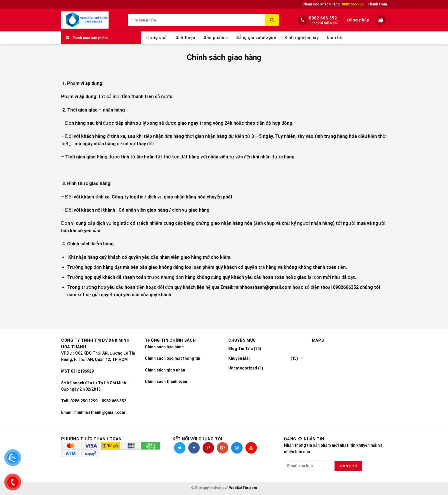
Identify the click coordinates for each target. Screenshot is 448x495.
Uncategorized (243, 368)
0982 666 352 (323, 18)
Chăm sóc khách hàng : (333, 4)
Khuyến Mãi (239, 358)
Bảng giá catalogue (256, 38)
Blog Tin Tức (241, 349)
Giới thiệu (185, 38)
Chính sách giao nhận (165, 370)
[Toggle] (301, 358)
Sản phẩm (216, 38)
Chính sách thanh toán (166, 381)
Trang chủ (156, 38)
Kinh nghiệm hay (301, 38)
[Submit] (272, 20)
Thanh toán (377, 4)
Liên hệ (335, 38)
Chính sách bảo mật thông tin (173, 358)
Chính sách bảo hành (164, 347)
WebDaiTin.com (243, 488)
